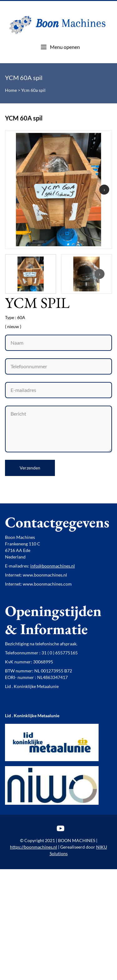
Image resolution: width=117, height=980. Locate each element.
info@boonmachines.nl (53, 566)
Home (11, 90)
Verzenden (30, 468)
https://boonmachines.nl (34, 847)
